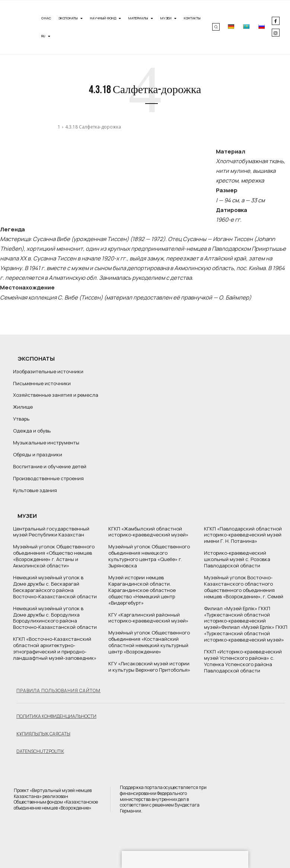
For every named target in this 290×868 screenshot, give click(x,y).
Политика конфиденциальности (56, 716)
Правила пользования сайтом (58, 690)
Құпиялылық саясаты (43, 733)
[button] (216, 27)
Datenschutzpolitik (40, 751)
